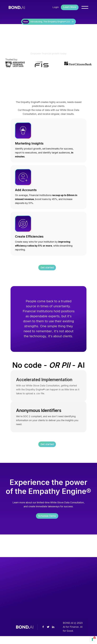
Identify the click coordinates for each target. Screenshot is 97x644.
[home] (19, 7)
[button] (85, 7)
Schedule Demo (47, 517)
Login (56, 7)
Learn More (70, 7)
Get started (47, 268)
